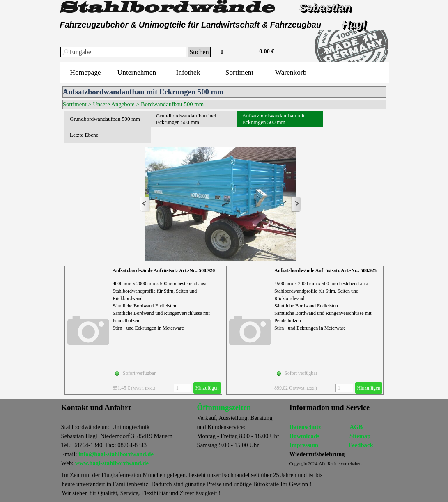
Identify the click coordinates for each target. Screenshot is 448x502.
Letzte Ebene (84, 135)
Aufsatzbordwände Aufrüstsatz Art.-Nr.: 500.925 (325, 270)
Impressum (304, 445)
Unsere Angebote (114, 104)
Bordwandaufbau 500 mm (172, 104)
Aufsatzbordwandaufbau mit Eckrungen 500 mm (273, 119)
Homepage (85, 72)
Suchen (199, 52)
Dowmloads (304, 436)
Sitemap (360, 436)
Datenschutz (305, 427)
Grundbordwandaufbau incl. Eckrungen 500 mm (187, 119)
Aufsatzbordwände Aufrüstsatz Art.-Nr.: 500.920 (164, 270)
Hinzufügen (207, 388)
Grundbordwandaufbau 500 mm (105, 119)
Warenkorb (291, 72)
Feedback (361, 445)
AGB (356, 427)
